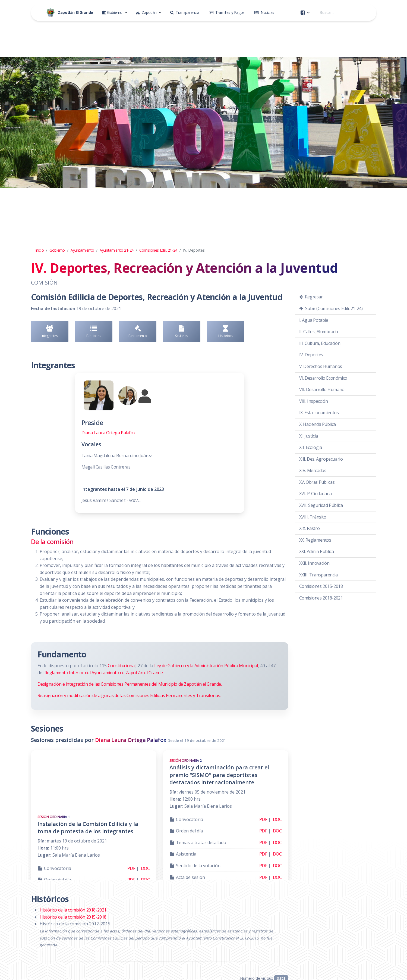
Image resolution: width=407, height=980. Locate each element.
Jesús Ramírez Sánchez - (111, 500)
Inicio (40, 250)
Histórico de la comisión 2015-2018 (73, 917)
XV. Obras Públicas (317, 482)
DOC (145, 868)
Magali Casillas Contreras (107, 467)
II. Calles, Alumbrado (319, 332)
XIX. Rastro (310, 528)
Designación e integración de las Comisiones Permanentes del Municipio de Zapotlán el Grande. (130, 684)
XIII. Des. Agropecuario (321, 459)
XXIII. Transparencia (318, 575)
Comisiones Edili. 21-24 (158, 250)
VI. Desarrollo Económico (323, 378)
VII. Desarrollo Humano (322, 389)
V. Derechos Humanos (321, 366)
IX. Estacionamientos (319, 413)
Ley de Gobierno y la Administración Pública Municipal (206, 666)
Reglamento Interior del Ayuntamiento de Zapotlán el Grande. (104, 673)
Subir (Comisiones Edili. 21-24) (331, 308)
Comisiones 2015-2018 (321, 586)
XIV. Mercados (313, 470)
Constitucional (122, 666)
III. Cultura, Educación (320, 343)
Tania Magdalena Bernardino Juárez (117, 455)
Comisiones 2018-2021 (321, 598)
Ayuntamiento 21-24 (117, 250)
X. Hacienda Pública (318, 424)
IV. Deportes (311, 355)
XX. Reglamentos (315, 540)
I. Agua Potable (314, 320)
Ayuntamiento (82, 250)
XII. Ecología (311, 447)
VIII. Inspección (314, 401)
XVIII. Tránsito (313, 517)
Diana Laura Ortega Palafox (108, 433)
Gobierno (57, 250)
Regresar (311, 297)
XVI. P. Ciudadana (315, 494)
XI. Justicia (309, 436)
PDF (131, 868)
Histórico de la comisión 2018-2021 (73, 910)
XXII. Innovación (314, 563)
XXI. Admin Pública (317, 551)
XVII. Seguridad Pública (321, 505)
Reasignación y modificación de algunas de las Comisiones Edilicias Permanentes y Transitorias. (129, 695)
